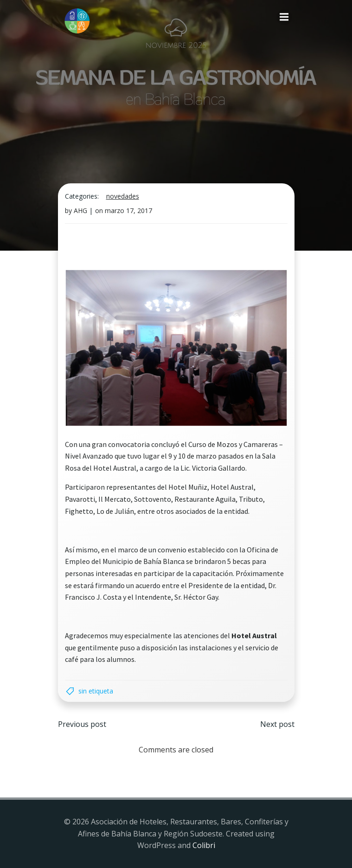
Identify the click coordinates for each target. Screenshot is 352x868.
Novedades (123, 196)
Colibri (204, 845)
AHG (80, 211)
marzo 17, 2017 (128, 211)
